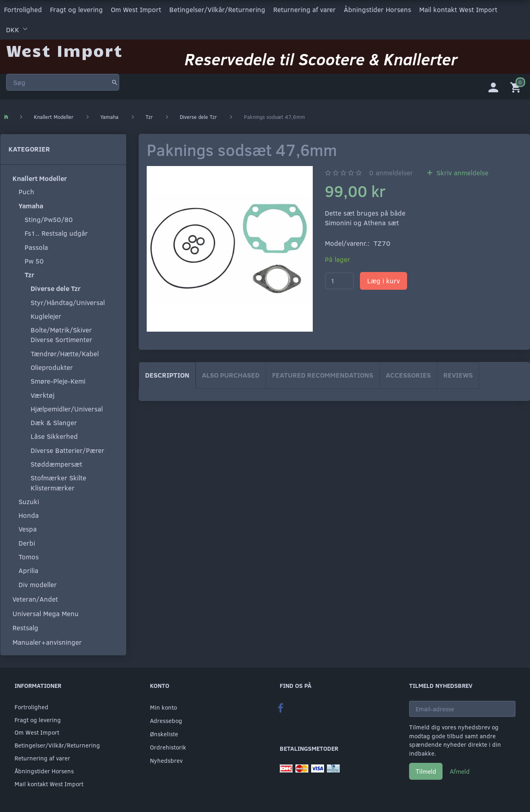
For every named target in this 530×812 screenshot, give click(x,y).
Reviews (458, 375)
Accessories (408, 375)
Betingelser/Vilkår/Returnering (217, 9)
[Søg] (115, 82)
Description (167, 375)
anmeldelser (391, 172)
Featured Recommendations (323, 375)
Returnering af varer (304, 9)
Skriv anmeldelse (461, 172)
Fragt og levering (76, 9)
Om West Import (136, 9)
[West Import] (64, 50)
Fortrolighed (23, 9)
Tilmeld (426, 771)
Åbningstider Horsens (377, 9)
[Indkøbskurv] (517, 87)
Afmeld (460, 771)
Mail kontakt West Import (458, 9)
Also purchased (231, 375)
